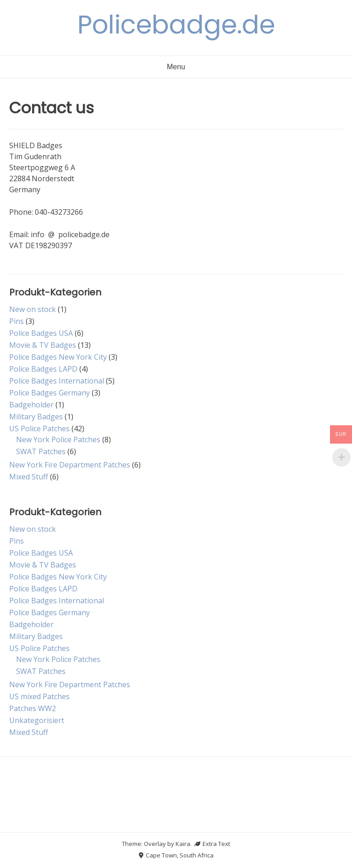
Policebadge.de (176, 25)
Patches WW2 (33, 708)
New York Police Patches (58, 440)
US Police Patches (39, 428)
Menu (176, 67)
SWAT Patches (41, 451)
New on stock (33, 309)
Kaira (183, 844)
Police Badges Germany (49, 393)
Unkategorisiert (37, 720)
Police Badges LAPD (43, 369)
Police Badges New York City (58, 357)
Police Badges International (57, 381)
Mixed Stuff (29, 477)
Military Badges (36, 417)
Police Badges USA (41, 333)
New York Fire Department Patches (70, 465)
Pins (16, 321)
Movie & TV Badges (43, 345)
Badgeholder (31, 405)
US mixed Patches (39, 696)
